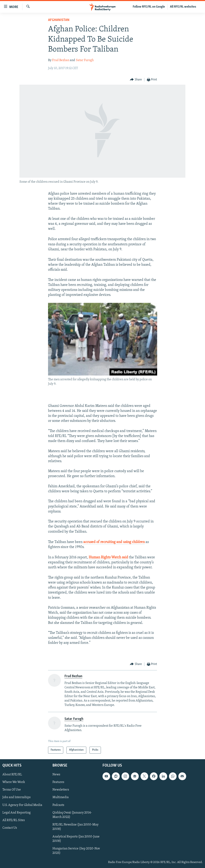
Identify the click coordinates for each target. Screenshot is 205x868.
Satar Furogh (85, 60)
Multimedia (61, 797)
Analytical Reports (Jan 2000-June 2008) (76, 839)
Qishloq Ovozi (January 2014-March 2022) (72, 815)
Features (58, 782)
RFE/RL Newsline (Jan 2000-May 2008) (75, 827)
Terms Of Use (12, 790)
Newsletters (61, 790)
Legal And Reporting (17, 813)
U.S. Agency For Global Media (22, 805)
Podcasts (58, 805)
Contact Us (10, 828)
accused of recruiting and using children (114, 542)
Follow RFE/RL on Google (149, 7)
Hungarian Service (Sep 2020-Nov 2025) (76, 851)
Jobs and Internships (17, 797)
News (56, 775)
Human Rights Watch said (108, 557)
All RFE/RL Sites (14, 820)
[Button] (136, 80)
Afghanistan (59, 20)
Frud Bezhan (61, 60)
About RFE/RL (12, 775)
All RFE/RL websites (183, 7)
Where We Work (14, 782)
